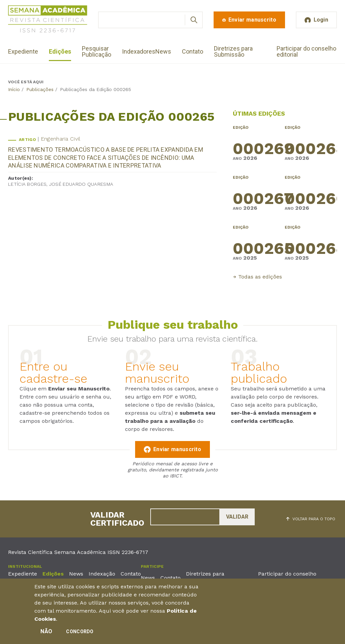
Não (46, 633)
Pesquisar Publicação (97, 51)
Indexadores (139, 51)
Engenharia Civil (61, 139)
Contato (193, 51)
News (163, 51)
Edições (60, 51)
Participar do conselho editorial (306, 51)
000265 (259, 246)
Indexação (102, 574)
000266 (311, 196)
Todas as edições (260, 277)
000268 (311, 146)
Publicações (40, 89)
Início (14, 89)
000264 (311, 246)
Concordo (80, 633)
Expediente (23, 51)
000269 (259, 146)
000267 (259, 196)
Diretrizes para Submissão (233, 51)
